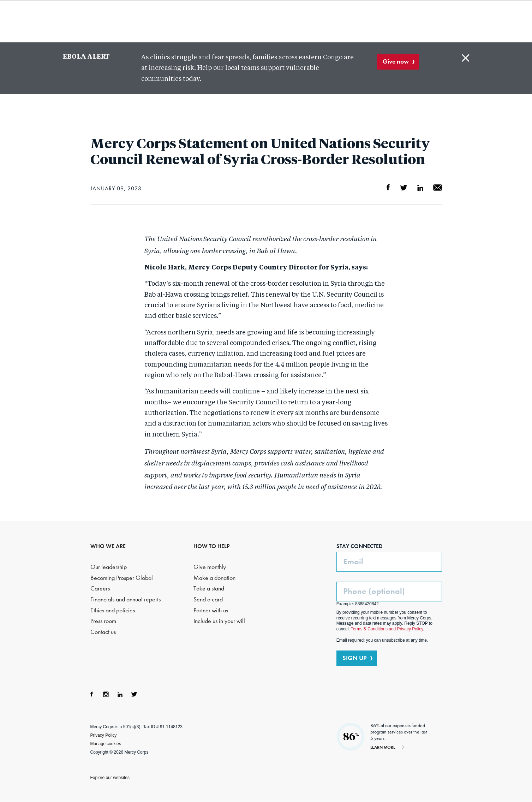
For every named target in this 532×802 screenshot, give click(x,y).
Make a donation (214, 578)
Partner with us (211, 610)
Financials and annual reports (125, 599)
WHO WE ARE (108, 546)
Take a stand (209, 589)
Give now (396, 61)
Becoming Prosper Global (122, 578)
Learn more (383, 747)
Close (466, 58)
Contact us (103, 632)
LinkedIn (120, 694)
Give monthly (210, 567)
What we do (222, 21)
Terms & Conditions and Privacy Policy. (388, 629)
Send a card (208, 599)
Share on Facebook (388, 188)
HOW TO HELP (212, 546)
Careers (100, 589)
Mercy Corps (71, 20)
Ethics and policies (113, 610)
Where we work (293, 21)
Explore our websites (110, 778)
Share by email (438, 188)
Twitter (134, 694)
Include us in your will (219, 621)
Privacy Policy (104, 735)
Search (421, 21)
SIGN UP (355, 658)
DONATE (460, 21)
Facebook (92, 694)
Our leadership (109, 567)
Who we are (157, 21)
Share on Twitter (404, 188)
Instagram (106, 694)
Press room (103, 621)
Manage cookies (106, 744)
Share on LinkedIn (420, 188)
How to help (352, 21)
